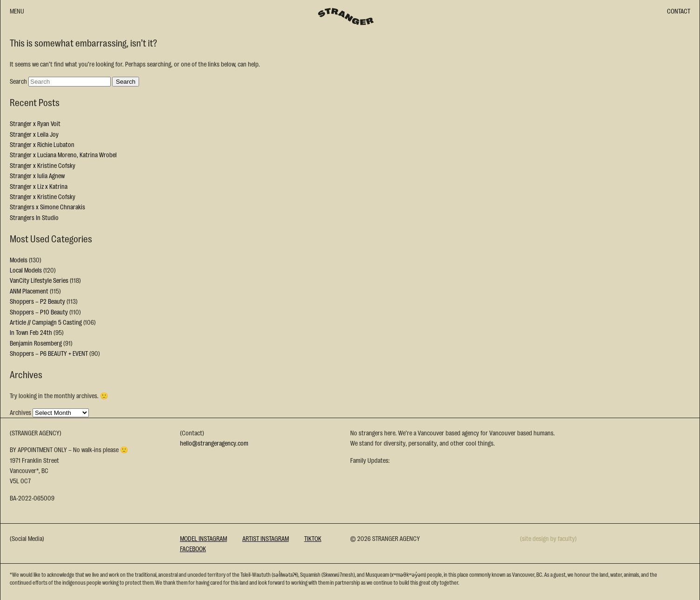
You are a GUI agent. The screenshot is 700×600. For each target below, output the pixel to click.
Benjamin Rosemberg (36, 343)
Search (18, 81)
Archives (20, 412)
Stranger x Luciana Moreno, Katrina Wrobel (63, 154)
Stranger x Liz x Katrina (39, 186)
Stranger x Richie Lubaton (42, 144)
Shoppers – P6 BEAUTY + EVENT (49, 353)
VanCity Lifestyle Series (39, 280)
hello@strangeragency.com (214, 443)
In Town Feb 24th (31, 332)
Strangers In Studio (34, 217)
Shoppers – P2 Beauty (37, 301)
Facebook (193, 548)
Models (19, 260)
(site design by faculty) (548, 538)
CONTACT (679, 11)
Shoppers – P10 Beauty (39, 312)
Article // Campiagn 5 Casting (46, 322)
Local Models (26, 270)
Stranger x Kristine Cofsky (43, 165)
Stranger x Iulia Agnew (37, 175)
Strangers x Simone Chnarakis (47, 207)
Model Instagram (203, 538)
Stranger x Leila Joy (34, 134)
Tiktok (313, 538)
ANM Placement (29, 291)
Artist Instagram (266, 538)
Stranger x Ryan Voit (35, 123)
